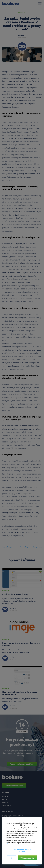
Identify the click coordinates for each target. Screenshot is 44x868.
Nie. (11, 858)
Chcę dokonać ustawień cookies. (22, 851)
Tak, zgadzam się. (27, 858)
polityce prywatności (12, 844)
